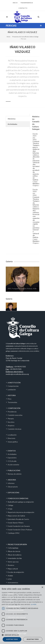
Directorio (11, 438)
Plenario (11, 419)
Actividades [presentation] (12, 124)
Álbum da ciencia (14, 551)
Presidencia (12, 412)
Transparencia (27, 3)
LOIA (10, 579)
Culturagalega (13, 548)
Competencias (13, 386)
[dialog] (22, 614)
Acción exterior (13, 465)
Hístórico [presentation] (12, 119)
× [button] (42, 587)
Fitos (10, 399)
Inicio (15, 3)
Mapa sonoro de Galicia (16, 516)
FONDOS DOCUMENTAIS (18, 498)
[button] (22, 635)
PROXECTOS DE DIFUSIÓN (17, 544)
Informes (11, 483)
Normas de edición (15, 474)
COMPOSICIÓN (14, 408)
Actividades (12, 454)
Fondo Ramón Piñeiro (16, 523)
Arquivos (11, 425)
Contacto (23, 8)
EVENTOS (12, 451)
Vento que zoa (13, 562)
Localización (12, 435)
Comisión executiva (15, 415)
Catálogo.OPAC (14, 533)
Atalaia (10, 576)
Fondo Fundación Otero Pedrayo (20, 530)
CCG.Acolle (12, 461)
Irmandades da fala (15, 558)
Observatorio (13, 487)
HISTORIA (12, 395)
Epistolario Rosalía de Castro (18, 519)
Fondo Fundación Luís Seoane (19, 526)
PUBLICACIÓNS (14, 470)
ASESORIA (12, 480)
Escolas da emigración (16, 572)
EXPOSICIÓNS (13, 493)
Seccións (11, 422)
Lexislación (12, 390)
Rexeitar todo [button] (33, 639)
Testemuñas (12, 402)
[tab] (18, 119)
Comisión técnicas (15, 429)
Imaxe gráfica (13, 442)
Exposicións (12, 458)
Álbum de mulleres (15, 555)
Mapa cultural (13, 569)
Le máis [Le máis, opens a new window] (34, 604)
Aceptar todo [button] (12, 639)
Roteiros (11, 565)
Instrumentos (13, 583)
